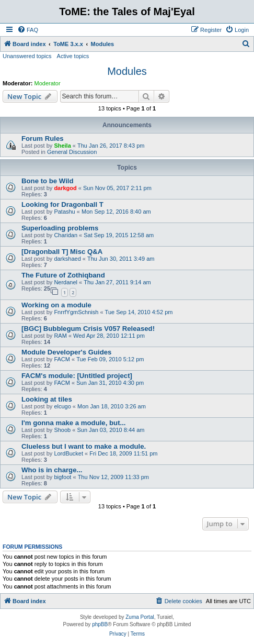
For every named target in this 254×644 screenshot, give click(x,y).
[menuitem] (28, 30)
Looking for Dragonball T (62, 204)
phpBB (100, 624)
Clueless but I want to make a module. (84, 446)
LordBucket (68, 453)
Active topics (73, 56)
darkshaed (67, 259)
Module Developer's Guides (66, 352)
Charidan (66, 235)
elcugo (62, 406)
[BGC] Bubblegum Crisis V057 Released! (88, 329)
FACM (62, 359)
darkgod (65, 188)
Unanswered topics (27, 56)
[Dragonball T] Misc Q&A (62, 252)
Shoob (62, 430)
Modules (127, 71)
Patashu (64, 212)
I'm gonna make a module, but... (74, 423)
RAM (60, 336)
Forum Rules (43, 138)
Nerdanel (66, 282)
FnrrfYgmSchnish (76, 312)
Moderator (48, 83)
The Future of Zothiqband (63, 275)
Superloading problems (60, 228)
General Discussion (72, 152)
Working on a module (56, 305)
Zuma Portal (140, 617)
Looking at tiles (47, 399)
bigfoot (62, 477)
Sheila (62, 146)
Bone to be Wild (48, 181)
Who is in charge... (52, 470)
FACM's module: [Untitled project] (77, 376)
